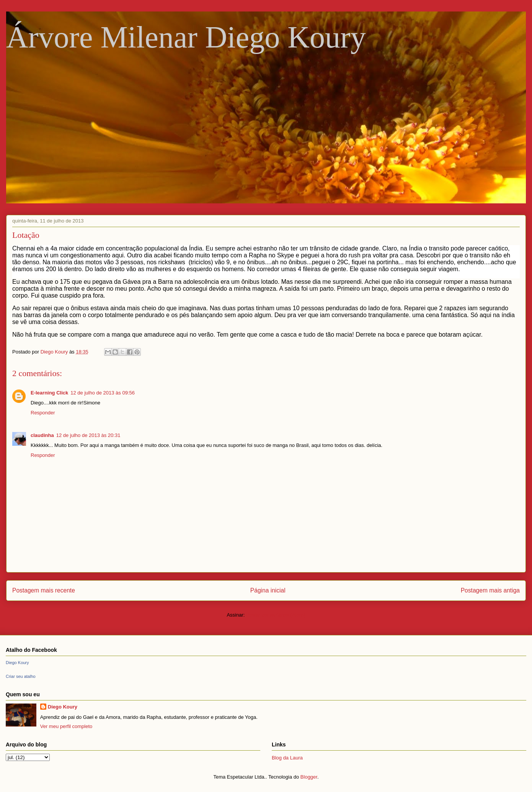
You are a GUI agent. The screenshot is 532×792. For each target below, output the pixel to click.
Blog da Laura (287, 758)
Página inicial (268, 590)
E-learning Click (49, 393)
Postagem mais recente (44, 590)
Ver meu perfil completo (66, 726)
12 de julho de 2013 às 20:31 (88, 435)
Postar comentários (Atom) (276, 615)
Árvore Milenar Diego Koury (186, 37)
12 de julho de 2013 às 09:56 (103, 393)
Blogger (309, 777)
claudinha (42, 435)
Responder (43, 413)
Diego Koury (17, 663)
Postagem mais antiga (490, 590)
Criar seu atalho (21, 676)
